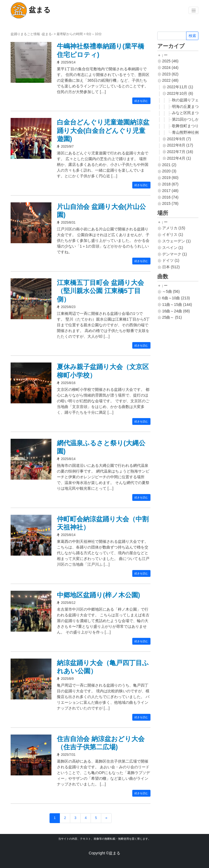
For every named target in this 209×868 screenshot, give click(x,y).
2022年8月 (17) (180, 145)
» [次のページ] (106, 818)
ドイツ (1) (171, 260)
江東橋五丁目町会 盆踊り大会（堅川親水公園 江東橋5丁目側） (102, 291)
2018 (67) (170, 184)
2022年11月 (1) (180, 87)
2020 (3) (169, 171)
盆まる (31, 10)
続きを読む (141, 101)
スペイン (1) (173, 248)
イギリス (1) (173, 234)
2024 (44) (170, 68)
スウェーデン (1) (176, 241)
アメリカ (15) (174, 228)
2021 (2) (169, 165)
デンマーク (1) (175, 254)
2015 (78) (170, 203)
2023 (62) (170, 74)
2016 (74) (170, 197)
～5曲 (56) (171, 291)
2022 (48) (170, 80)
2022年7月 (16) (180, 152)
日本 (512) (171, 267)
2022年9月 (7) (179, 139)
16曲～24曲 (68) (176, 311)
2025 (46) (170, 61)
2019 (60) (170, 178)
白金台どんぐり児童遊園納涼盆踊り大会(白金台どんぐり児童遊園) (103, 130)
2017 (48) (170, 191)
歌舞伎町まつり (185, 126)
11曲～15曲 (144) (177, 304)
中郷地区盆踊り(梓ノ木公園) (100, 595)
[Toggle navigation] (193, 10)
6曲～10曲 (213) (176, 298)
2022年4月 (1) (179, 158)
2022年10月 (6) (180, 93)
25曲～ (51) (172, 317)
